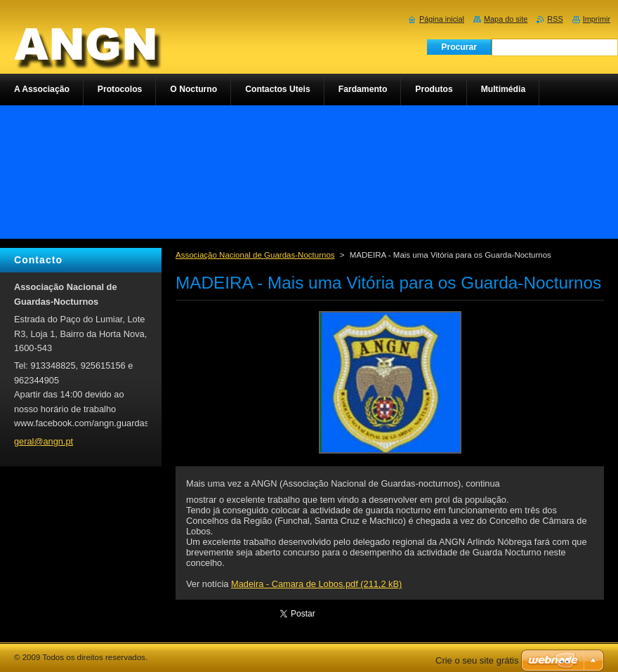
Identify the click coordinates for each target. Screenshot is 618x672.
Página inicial (442, 19)
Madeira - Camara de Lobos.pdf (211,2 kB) (316, 584)
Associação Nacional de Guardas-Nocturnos (255, 255)
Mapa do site (506, 19)
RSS (555, 19)
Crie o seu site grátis (477, 660)
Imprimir (597, 19)
